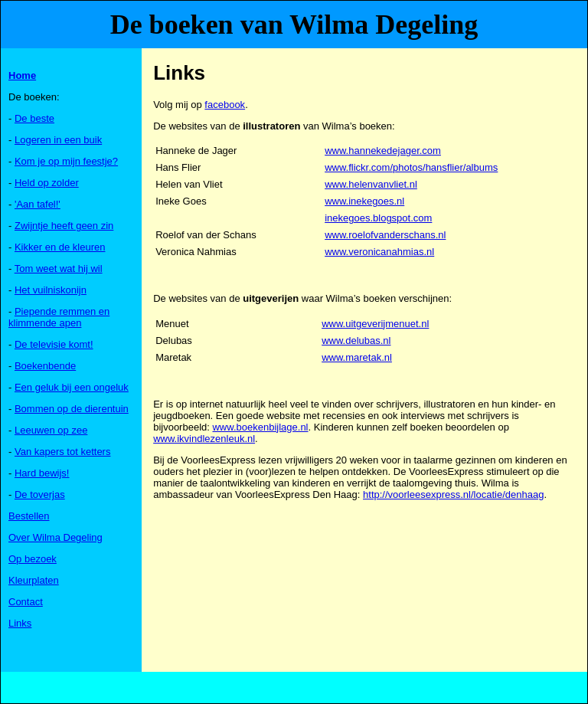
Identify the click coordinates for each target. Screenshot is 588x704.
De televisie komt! (54, 344)
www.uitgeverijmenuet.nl (375, 324)
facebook (225, 105)
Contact (26, 602)
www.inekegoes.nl (364, 201)
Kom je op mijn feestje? (66, 161)
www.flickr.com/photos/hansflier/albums (411, 167)
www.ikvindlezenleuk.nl (204, 439)
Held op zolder (47, 183)
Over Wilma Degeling (56, 537)
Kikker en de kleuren (60, 247)
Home (22, 75)
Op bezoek (33, 559)
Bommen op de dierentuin (72, 409)
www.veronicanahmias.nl (379, 252)
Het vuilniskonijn (51, 290)
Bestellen (29, 516)
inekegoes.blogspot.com (378, 218)
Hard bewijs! (42, 473)
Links (20, 623)
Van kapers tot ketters (63, 452)
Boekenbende (45, 366)
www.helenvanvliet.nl (371, 184)
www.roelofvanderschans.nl (385, 235)
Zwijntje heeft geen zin (64, 226)
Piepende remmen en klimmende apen (59, 317)
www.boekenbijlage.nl (260, 427)
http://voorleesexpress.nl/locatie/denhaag (453, 494)
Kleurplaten (34, 580)
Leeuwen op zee (51, 430)
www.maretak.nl (357, 357)
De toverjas (40, 494)
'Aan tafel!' (38, 204)
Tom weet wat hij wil (59, 269)
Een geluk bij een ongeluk (72, 387)
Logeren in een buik (58, 140)
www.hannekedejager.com (383, 151)
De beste (34, 118)
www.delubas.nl (356, 341)
